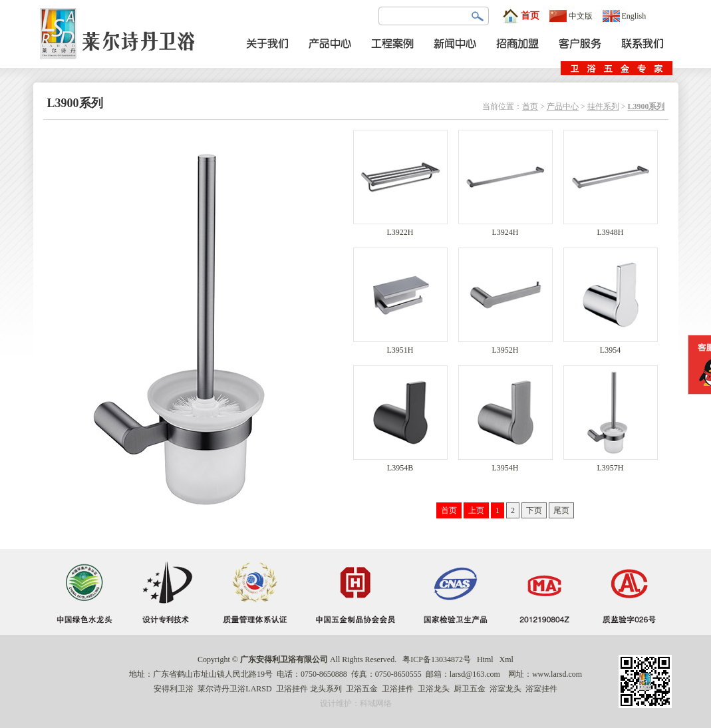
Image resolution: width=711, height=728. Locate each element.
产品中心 (563, 106)
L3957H (611, 464)
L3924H (505, 229)
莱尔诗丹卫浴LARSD (234, 689)
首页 (521, 16)
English (625, 16)
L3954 (611, 346)
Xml (506, 659)
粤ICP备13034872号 (437, 659)
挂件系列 (603, 106)
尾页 (561, 510)
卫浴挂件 (292, 689)
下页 (534, 510)
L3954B (400, 464)
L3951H (400, 346)
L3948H (611, 229)
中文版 (571, 16)
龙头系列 (326, 689)
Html (485, 659)
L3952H (505, 346)
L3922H (400, 229)
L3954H (505, 464)
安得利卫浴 (174, 689)
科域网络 (376, 703)
